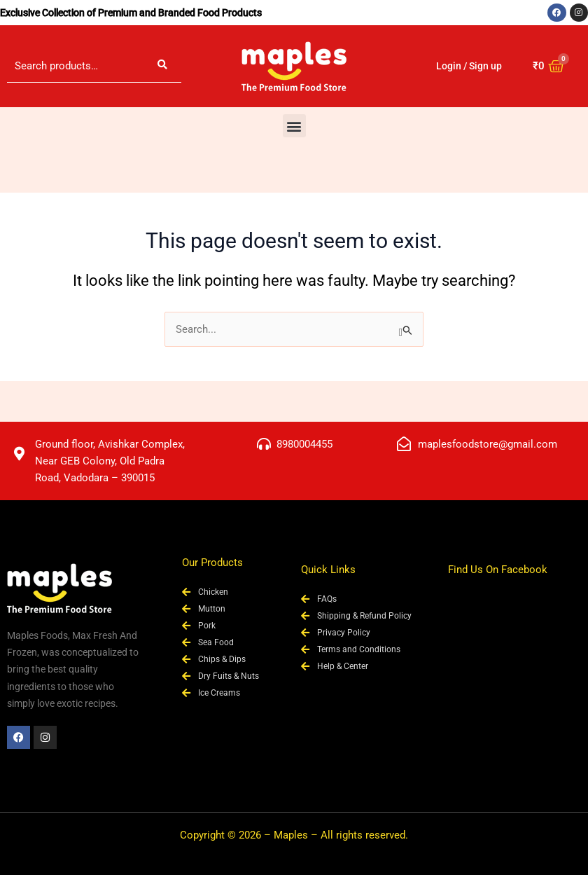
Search (162, 66)
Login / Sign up (469, 66)
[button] (294, 126)
